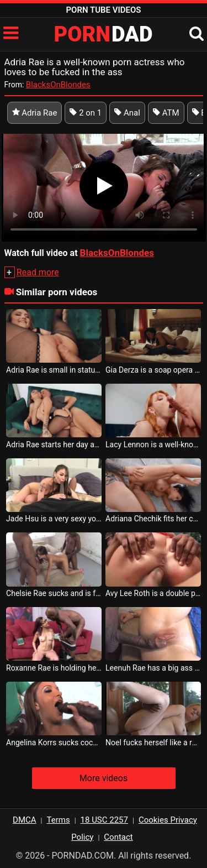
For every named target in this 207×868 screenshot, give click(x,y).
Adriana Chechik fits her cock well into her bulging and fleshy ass (153, 519)
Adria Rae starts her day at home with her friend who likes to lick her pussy (54, 445)
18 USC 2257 (104, 820)
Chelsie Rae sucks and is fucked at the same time (54, 593)
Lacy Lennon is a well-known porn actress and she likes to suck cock (153, 445)
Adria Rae (35, 113)
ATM (166, 113)
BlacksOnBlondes (58, 85)
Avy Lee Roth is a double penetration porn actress (153, 593)
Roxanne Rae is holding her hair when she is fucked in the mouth (54, 668)
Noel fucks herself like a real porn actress (153, 742)
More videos (104, 778)
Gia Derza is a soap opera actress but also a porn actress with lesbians (153, 370)
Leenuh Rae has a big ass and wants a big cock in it (153, 668)
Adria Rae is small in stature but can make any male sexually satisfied (54, 370)
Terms (59, 820)
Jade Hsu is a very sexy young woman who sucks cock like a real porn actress (54, 519)
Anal (127, 113)
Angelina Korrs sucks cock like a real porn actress (54, 742)
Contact (118, 837)
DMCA (25, 820)
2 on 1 (86, 113)
